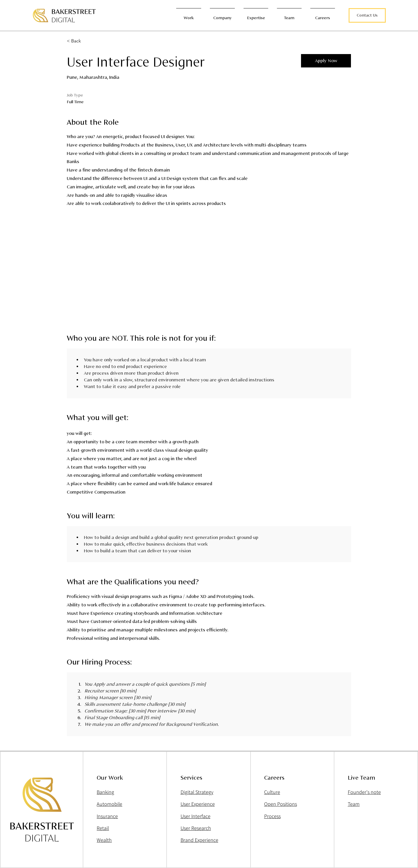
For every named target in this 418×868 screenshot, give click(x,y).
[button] (367, 15)
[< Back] (87, 41)
